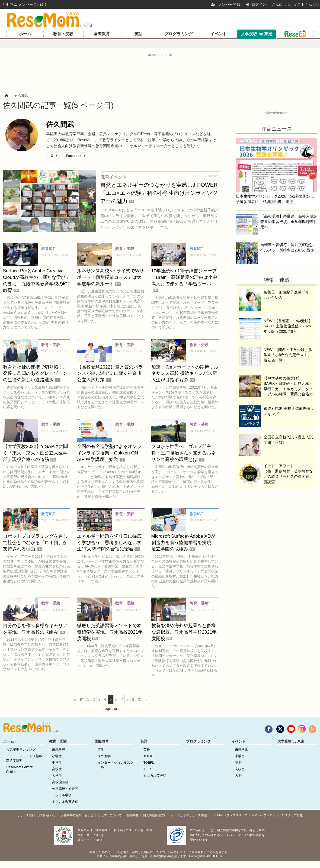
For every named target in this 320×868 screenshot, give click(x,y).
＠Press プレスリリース (268, 815)
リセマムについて (110, 815)
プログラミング (179, 34)
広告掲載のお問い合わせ (77, 815)
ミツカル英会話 (155, 776)
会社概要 (132, 815)
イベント (219, 34)
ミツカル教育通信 (65, 802)
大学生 (57, 776)
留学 (101, 750)
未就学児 (59, 750)
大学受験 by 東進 (257, 34)
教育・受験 (63, 34)
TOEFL (149, 763)
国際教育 (102, 34)
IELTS (148, 769)
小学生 (57, 756)
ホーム (25, 34)
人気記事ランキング (21, 750)
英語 (139, 34)
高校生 (57, 769)
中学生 (57, 763)
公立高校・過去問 (65, 789)
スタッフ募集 (294, 815)
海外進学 (104, 756)
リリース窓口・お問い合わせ (36, 815)
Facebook (74, 156)
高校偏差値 (60, 782)
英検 (147, 750)
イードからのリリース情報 (189, 815)
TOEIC (148, 756)
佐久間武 (60, 124)
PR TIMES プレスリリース (229, 815)
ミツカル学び (62, 795)
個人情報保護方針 (155, 815)
